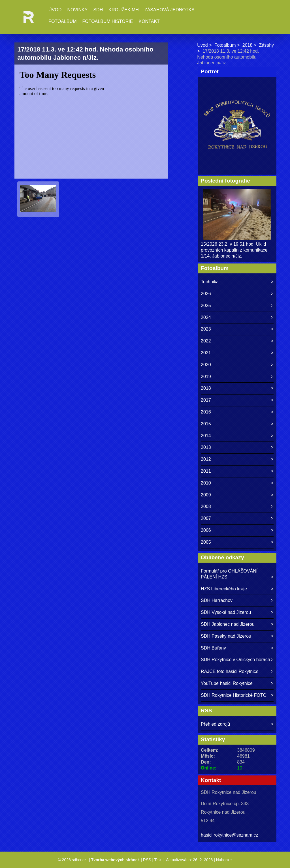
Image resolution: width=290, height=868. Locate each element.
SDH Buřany (213, 648)
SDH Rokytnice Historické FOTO (234, 695)
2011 (206, 471)
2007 (206, 518)
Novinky (77, 10)
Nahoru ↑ (224, 860)
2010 (206, 483)
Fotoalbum (62, 21)
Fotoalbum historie (107, 21)
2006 (206, 530)
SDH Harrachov (217, 600)
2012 (206, 459)
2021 (206, 353)
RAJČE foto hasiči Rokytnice (230, 671)
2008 (206, 506)
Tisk (158, 860)
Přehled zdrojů (215, 724)
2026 (206, 294)
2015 (206, 424)
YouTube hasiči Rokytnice (227, 683)
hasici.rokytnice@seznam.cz (229, 835)
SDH (98, 10)
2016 (206, 412)
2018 (248, 45)
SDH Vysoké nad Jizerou (226, 612)
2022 (206, 341)
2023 (206, 329)
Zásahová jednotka (169, 10)
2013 (206, 447)
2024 (206, 317)
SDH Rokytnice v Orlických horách (235, 660)
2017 (206, 400)
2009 (206, 495)
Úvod (55, 10)
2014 (206, 436)
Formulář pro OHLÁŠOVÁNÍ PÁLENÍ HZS (229, 574)
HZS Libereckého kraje (224, 589)
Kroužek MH (124, 10)
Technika (210, 282)
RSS (147, 860)
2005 (206, 542)
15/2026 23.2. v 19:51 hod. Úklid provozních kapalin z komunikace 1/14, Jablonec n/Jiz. (234, 250)
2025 (206, 306)
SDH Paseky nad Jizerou (226, 636)
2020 (206, 365)
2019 (206, 377)
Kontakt (149, 21)
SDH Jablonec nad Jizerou (228, 624)
